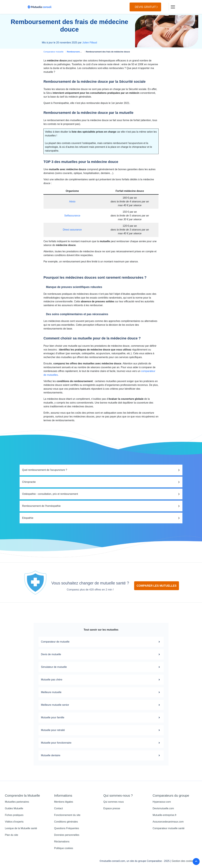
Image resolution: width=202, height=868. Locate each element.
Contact (58, 808)
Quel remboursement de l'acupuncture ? (45, 470)
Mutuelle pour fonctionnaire (101, 743)
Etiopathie (28, 518)
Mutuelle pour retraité (101, 730)
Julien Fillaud (90, 43)
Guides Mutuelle (14, 808)
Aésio (72, 202)
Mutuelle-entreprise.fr (165, 815)
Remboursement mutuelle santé (82, 52)
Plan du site (12, 835)
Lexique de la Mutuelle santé (21, 828)
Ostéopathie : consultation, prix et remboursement (50, 494)
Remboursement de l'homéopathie (41, 506)
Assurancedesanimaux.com (168, 822)
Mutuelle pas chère (101, 680)
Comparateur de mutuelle (101, 642)
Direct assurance (72, 230)
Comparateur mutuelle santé (169, 828)
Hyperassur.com (162, 802)
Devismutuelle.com (163, 808)
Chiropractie (29, 482)
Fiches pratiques (14, 815)
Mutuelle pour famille (101, 718)
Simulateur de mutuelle (101, 667)
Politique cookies (64, 848)
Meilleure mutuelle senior (101, 705)
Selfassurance (72, 216)
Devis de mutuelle (101, 654)
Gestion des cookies (183, 861)
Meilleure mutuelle (101, 692)
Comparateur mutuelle (53, 52)
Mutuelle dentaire (101, 755)
